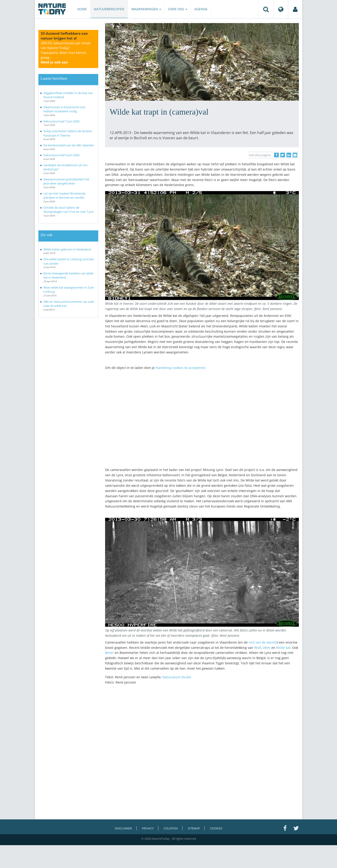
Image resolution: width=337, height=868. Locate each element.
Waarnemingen (146, 9)
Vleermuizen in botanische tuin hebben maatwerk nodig (64, 109)
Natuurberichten (109, 9)
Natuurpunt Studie (177, 677)
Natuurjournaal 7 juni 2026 (61, 121)
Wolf (257, 648)
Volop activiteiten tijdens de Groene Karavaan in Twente (68, 133)
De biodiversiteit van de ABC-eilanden (69, 145)
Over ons (178, 9)
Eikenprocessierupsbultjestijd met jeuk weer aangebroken (66, 181)
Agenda (201, 9)
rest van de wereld (263, 642)
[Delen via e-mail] (295, 155)
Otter (267, 648)
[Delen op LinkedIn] (289, 155)
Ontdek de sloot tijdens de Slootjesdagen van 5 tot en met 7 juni (69, 210)
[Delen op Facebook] (276, 155)
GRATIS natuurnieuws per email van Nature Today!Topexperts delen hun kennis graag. (66, 53)
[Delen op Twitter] (283, 155)
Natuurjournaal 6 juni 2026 (61, 155)
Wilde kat (283, 648)
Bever (110, 653)
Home (82, 9)
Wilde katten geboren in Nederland (67, 249)
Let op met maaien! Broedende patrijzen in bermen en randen (64, 196)
